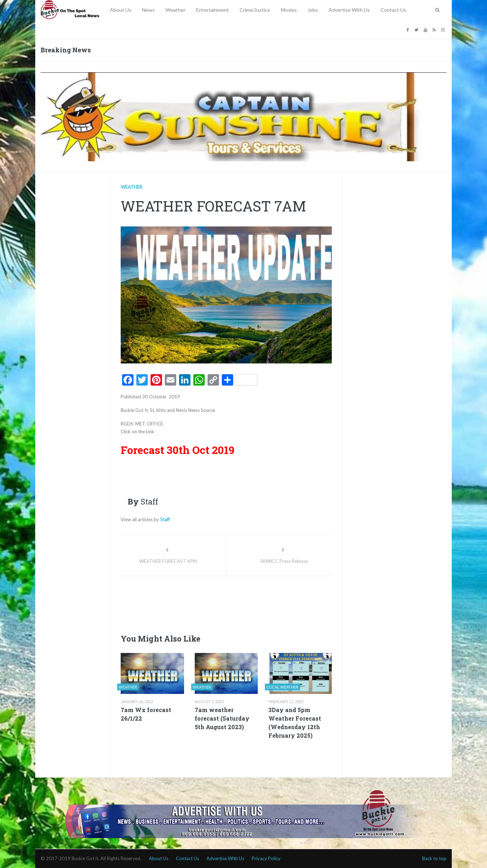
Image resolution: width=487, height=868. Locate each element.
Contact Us (393, 10)
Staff (165, 519)
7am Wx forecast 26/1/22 (146, 714)
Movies (289, 10)
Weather (176, 10)
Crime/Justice (255, 10)
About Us (121, 10)
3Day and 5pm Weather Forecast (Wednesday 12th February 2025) (295, 723)
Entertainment (213, 10)
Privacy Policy (266, 858)
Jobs (313, 10)
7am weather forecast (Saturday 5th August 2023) (222, 718)
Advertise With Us (349, 10)
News (148, 10)
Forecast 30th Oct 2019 (178, 450)
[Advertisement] (250, 603)
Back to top (434, 858)
